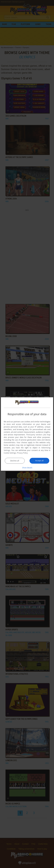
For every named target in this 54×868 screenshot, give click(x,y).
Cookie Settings (10, 453)
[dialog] (27, 434)
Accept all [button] (39, 460)
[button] (27, 467)
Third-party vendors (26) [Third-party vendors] (36, 435)
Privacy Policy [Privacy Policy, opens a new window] (22, 453)
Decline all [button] (15, 461)
